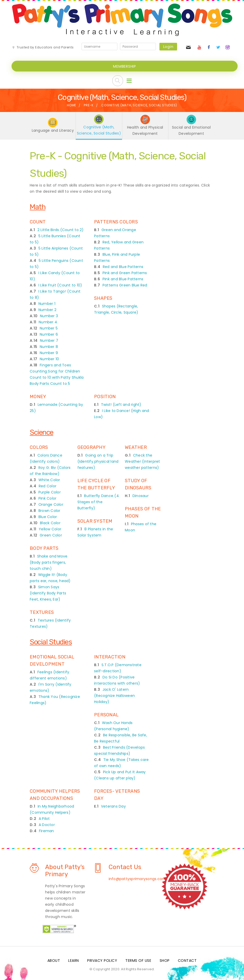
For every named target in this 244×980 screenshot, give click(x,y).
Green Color (51, 535)
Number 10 (49, 359)
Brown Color (49, 511)
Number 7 (49, 341)
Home (72, 105)
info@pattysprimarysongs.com (137, 879)
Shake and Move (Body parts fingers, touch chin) (49, 562)
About (54, 961)
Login (168, 47)
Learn (74, 961)
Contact (187, 961)
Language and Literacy (53, 130)
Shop (165, 961)
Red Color (48, 486)
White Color (49, 480)
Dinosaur (141, 496)
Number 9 (49, 353)
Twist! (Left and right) (121, 405)
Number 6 (49, 334)
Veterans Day (113, 806)
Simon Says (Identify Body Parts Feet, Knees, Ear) (48, 593)
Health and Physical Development (145, 130)
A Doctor (47, 825)
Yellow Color (50, 529)
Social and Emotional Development (191, 130)
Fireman (47, 831)
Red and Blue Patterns (123, 267)
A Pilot (44, 819)
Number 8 (49, 347)
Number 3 (49, 316)
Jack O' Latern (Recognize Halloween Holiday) (114, 696)
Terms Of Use (138, 961)
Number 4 (48, 322)
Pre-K (89, 105)
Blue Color (48, 517)
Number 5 (49, 328)
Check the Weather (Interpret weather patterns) (143, 461)
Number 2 (47, 310)
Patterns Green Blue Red (125, 285)
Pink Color (48, 498)
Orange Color (51, 504)
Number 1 (47, 304)
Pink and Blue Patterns (123, 279)
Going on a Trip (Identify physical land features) (98, 461)
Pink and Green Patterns (125, 273)
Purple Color (50, 492)
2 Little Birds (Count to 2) (61, 230)
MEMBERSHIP (125, 66)
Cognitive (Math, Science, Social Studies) (99, 130)
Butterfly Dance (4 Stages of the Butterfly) (98, 502)
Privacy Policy (102, 961)
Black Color (50, 523)
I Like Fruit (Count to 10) (60, 285)
